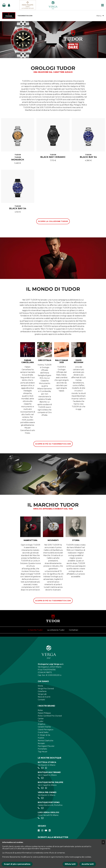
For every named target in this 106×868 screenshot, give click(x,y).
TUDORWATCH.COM (25, 16)
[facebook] (39, 831)
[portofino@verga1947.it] (42, 808)
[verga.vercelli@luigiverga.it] (42, 818)
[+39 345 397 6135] (46, 768)
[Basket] (4, 5)
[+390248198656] (39, 818)
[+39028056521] (39, 768)
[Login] (9, 5)
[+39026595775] (39, 788)
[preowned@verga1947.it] (42, 798)
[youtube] (46, 831)
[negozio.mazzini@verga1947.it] (42, 768)
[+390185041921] (39, 808)
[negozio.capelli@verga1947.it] (42, 778)
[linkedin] (50, 831)
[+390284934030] (39, 778)
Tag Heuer (43, 752)
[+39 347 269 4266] (46, 788)
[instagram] (42, 831)
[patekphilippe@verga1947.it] (42, 788)
